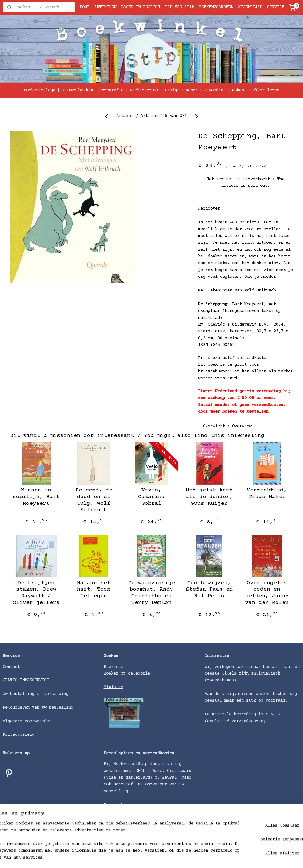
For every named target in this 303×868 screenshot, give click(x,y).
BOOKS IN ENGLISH (141, 7)
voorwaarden (38, 721)
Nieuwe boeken (77, 90)
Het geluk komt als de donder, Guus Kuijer (209, 497)
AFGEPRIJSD (250, 7)
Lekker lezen (265, 90)
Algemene (14, 721)
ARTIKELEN (105, 7)
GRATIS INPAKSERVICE (26, 680)
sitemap (154, 857)
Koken (238, 90)
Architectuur (144, 90)
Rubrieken (115, 667)
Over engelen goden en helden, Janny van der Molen (267, 593)
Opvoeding (215, 90)
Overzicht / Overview (227, 426)
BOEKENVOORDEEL (216, 7)
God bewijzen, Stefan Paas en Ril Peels (209, 589)
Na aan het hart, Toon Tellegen (94, 589)
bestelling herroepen (202, 857)
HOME (85, 7)
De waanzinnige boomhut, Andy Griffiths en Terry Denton (151, 593)
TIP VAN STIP (179, 7)
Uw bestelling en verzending (36, 694)
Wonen (192, 90)
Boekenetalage (40, 90)
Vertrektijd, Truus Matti (267, 494)
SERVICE (276, 7)
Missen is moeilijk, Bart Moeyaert (36, 497)
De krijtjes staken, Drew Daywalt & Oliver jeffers (36, 593)
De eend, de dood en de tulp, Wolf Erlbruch (94, 500)
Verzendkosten (120, 805)
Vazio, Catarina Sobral (151, 497)
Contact (11, 667)
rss (171, 857)
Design (172, 90)
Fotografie (111, 90)
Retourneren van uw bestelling (38, 708)
